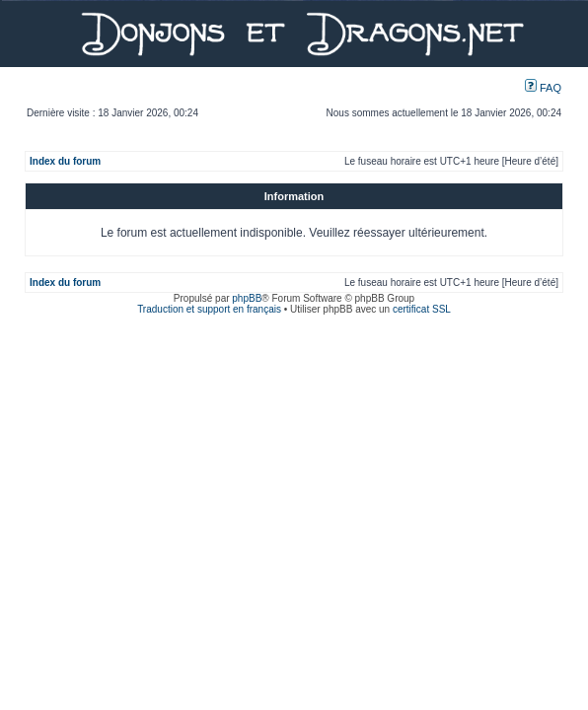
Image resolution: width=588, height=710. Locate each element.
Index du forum (65, 161)
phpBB (247, 298)
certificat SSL (422, 309)
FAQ (543, 88)
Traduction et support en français (209, 309)
